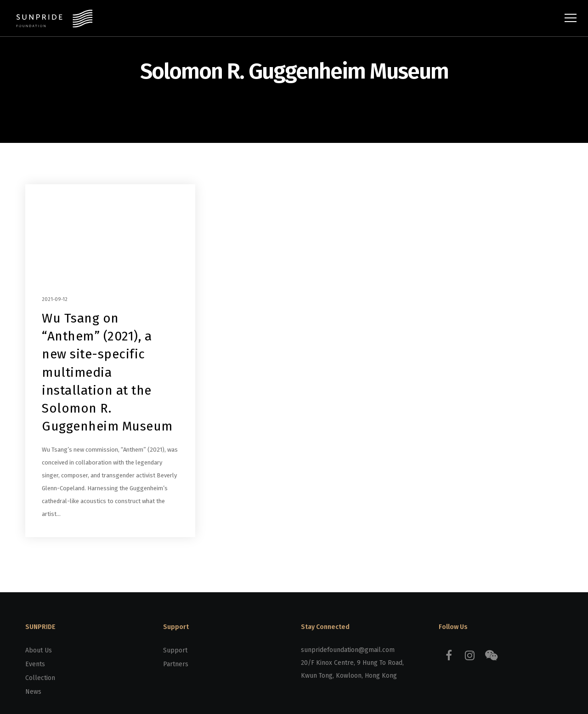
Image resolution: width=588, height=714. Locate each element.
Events (35, 664)
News (33, 692)
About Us (39, 650)
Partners (176, 664)
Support (175, 650)
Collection (40, 678)
